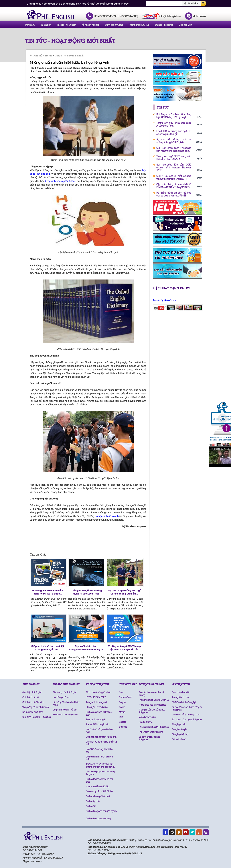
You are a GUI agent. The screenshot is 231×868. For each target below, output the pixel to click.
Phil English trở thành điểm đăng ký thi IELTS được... (48, 592)
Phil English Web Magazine (151, 732)
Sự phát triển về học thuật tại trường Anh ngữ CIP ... (48, 648)
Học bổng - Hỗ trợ (61, 698)
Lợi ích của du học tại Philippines (154, 727)
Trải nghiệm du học (181, 698)
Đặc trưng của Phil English (65, 693)
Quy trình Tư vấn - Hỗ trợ (65, 710)
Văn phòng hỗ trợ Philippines (35, 707)
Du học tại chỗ (93, 802)
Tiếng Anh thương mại (96, 702)
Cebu (122, 693)
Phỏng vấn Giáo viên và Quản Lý (154, 700)
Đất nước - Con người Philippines (187, 720)
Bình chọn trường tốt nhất (98, 693)
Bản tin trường (146, 722)
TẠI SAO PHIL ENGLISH (66, 684)
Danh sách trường (114, 25)
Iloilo (121, 717)
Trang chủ (37, 56)
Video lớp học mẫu (147, 717)
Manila (122, 712)
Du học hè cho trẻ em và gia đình (101, 737)
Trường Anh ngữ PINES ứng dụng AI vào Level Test (86, 592)
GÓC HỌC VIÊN (181, 684)
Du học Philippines (164, 25)
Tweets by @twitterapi (164, 300)
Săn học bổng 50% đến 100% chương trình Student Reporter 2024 (174, 168)
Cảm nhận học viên (181, 693)
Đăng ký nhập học (180, 735)
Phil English (46, 25)
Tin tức (48, 56)
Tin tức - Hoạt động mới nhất (70, 41)
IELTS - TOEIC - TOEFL (96, 698)
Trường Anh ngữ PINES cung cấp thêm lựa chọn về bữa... (125, 648)
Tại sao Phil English (66, 25)
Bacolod (123, 722)
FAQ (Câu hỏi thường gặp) (184, 702)
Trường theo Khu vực (139, 25)
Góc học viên (185, 25)
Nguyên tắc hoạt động (33, 712)
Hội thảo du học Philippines (65, 715)
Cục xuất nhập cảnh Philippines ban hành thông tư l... (86, 649)
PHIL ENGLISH (31, 684)
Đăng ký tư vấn (179, 725)
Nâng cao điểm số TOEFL (97, 787)
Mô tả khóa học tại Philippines (152, 705)
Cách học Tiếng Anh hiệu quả (186, 715)
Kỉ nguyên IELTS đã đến (97, 707)
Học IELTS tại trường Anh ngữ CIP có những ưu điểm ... (124, 592)
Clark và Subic (126, 698)
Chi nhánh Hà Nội (31, 698)
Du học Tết (91, 806)
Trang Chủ (30, 25)
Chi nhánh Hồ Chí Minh (33, 702)
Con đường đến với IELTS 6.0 (99, 792)
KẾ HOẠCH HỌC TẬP (98, 684)
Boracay (123, 727)
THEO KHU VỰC (128, 684)
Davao (122, 707)
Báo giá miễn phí (179, 730)
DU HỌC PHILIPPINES (151, 684)
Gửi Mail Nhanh (179, 739)
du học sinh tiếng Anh (107, 516)
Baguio (122, 702)
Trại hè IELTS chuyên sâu (98, 725)
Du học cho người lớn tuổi (98, 797)
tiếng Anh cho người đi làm (60, 181)
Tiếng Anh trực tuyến (96, 720)
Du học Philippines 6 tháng (98, 819)
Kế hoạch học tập (90, 25)
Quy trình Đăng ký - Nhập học (36, 717)
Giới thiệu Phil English (32, 693)
